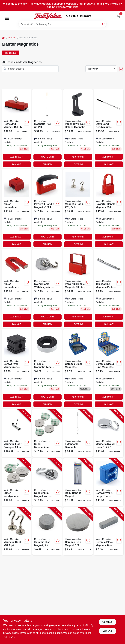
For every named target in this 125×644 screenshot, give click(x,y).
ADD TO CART (17, 157)
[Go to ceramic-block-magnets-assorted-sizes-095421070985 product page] (78, 369)
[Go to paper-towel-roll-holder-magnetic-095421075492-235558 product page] (78, 129)
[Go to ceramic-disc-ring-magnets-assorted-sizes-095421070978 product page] (109, 369)
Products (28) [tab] (11, 53)
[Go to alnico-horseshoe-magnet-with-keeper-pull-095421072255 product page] (17, 289)
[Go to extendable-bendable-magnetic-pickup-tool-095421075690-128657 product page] (78, 433)
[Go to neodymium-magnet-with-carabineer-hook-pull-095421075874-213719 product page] (47, 482)
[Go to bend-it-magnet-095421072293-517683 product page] (78, 482)
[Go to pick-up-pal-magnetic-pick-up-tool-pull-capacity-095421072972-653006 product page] (47, 129)
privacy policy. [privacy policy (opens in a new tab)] (11, 633)
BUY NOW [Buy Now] (17, 164)
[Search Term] (62, 24)
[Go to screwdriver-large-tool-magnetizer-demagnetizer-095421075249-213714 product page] (109, 482)
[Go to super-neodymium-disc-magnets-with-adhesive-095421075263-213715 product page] (17, 482)
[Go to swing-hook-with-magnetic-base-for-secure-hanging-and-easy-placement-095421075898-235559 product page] (47, 289)
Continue (107, 622)
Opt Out (107, 631)
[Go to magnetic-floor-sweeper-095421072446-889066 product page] (17, 433)
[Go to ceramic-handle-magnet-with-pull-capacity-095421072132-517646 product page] (78, 289)
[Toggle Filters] (121, 69)
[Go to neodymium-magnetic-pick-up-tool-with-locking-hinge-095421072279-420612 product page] (109, 129)
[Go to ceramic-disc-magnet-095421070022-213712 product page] (47, 531)
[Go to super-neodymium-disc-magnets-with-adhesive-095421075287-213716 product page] (47, 433)
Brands (12, 38)
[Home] (3, 38)
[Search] (104, 24)
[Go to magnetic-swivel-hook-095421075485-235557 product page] (109, 433)
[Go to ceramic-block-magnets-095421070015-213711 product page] (109, 531)
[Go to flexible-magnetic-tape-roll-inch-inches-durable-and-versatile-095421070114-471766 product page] (47, 369)
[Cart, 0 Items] (119, 16)
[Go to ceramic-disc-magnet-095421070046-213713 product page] (78, 531)
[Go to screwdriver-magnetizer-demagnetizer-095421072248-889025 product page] (17, 369)
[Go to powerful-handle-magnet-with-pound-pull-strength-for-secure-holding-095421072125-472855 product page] (109, 209)
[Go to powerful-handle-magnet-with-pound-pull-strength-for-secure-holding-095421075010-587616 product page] (47, 209)
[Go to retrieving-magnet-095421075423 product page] (17, 129)
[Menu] (7, 18)
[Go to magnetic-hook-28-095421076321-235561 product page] (78, 209)
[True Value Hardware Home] (48, 16)
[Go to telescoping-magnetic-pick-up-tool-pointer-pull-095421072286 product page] (109, 289)
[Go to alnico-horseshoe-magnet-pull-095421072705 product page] (17, 209)
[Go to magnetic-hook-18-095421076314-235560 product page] (17, 531)
